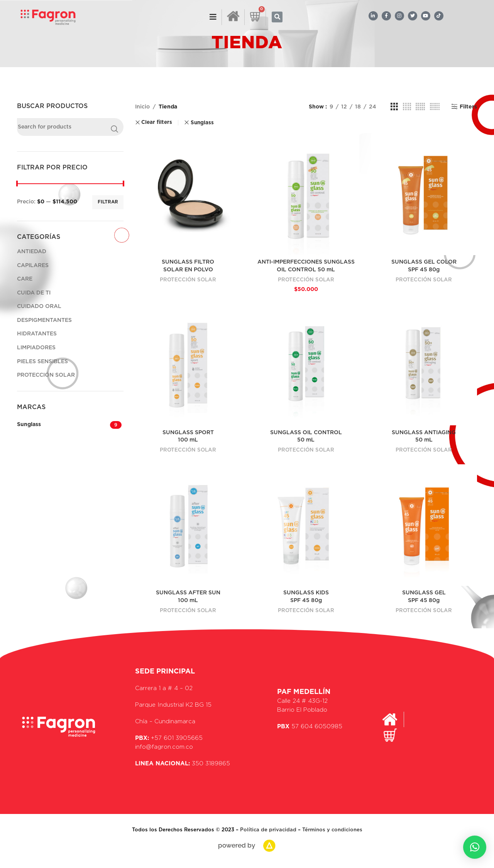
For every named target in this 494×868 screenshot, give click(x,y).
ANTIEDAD (32, 252)
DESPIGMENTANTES (44, 320)
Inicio (142, 107)
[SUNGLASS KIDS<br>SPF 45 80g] (306, 525)
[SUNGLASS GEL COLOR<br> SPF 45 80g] (424, 194)
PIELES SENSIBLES (42, 362)
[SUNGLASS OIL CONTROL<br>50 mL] (306, 365)
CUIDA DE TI (34, 293)
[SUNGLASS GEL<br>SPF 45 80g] (424, 525)
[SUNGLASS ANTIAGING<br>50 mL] (424, 365)
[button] (277, 17)
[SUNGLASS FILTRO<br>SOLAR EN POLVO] (188, 194)
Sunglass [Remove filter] (202, 123)
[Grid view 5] (420, 107)
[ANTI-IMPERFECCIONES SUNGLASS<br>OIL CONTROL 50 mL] (306, 194)
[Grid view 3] (394, 107)
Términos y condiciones (332, 830)
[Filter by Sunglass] (63, 425)
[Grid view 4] (407, 107)
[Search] (70, 127)
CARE (25, 279)
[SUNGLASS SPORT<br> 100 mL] (188, 365)
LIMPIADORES (36, 348)
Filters (468, 107)
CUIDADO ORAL (39, 306)
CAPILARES (33, 266)
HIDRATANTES (37, 334)
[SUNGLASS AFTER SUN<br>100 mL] (188, 525)
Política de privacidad (269, 830)
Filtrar (108, 202)
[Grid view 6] (435, 107)
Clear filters (157, 123)
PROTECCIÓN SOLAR (46, 375)
